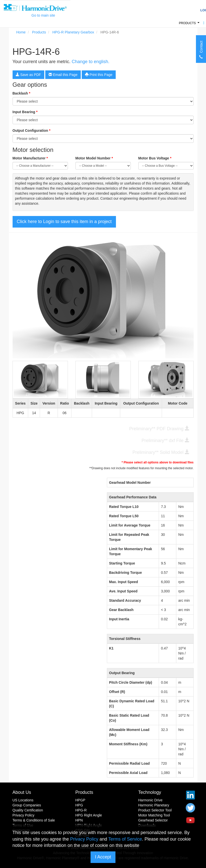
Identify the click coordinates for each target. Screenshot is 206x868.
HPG (79, 805)
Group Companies (27, 805)
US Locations (23, 800)
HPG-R (81, 810)
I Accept (103, 857)
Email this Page (63, 75)
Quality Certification (28, 810)
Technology (150, 792)
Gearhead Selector (153, 820)
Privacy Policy (24, 815)
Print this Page (99, 75)
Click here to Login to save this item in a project (64, 222)
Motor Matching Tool (154, 815)
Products (190, 25)
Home (21, 32)
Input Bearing (25, 112)
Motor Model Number (94, 158)
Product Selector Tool (155, 810)
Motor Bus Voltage (155, 158)
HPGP (80, 800)
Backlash (22, 93)
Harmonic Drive (150, 800)
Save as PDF (28, 75)
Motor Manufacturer (30, 158)
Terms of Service (125, 839)
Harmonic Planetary (154, 805)
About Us (22, 792)
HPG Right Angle (89, 815)
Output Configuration (32, 131)
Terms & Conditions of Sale (34, 820)
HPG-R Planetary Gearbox (73, 32)
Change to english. (91, 62)
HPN (79, 820)
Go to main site (43, 15)
